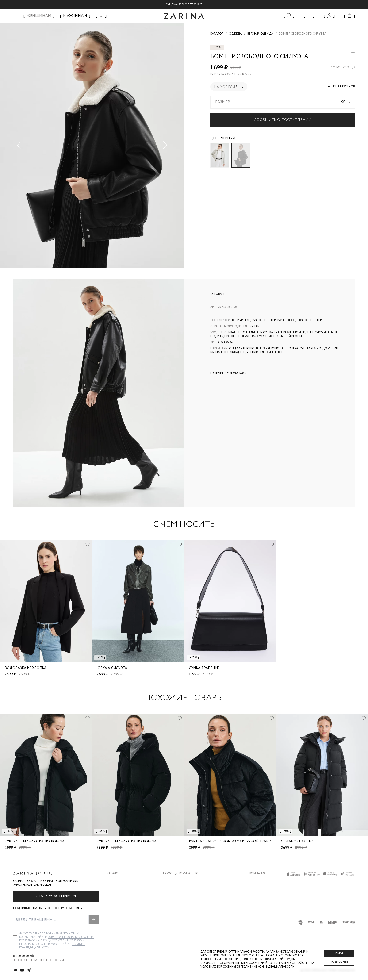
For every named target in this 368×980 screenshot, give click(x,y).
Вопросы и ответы (178, 900)
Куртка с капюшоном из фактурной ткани (230, 842)
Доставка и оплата (179, 881)
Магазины (257, 918)
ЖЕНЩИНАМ (39, 16)
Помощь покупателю (181, 874)
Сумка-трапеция (204, 668)
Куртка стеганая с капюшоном (34, 842)
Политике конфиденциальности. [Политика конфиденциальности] (268, 967)
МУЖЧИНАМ (75, 16)
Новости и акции (264, 909)
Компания (258, 874)
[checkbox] (15, 934)
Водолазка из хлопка (26, 668)
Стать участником (56, 896)
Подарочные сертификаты (185, 918)
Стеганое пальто (297, 842)
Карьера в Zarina (262, 890)
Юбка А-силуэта (112, 668)
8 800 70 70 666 (24, 956)
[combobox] (283, 102)
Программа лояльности (182, 909)
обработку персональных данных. (71, 937)
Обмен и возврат (176, 890)
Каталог (113, 874)
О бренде (257, 881)
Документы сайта (178, 928)
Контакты (257, 900)
